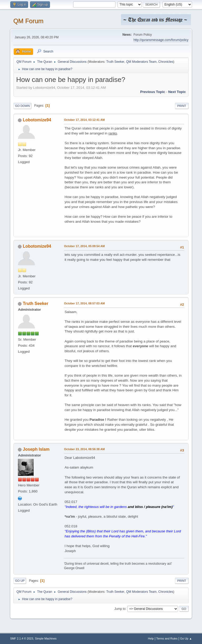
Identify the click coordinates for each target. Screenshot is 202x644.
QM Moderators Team (141, 62)
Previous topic (153, 92)
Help (151, 638)
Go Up (20, 581)
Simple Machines (46, 638)
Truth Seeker (115, 62)
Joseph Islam (36, 449)
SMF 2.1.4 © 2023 (22, 638)
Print (182, 106)
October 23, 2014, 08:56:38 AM (84, 449)
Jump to (120, 609)
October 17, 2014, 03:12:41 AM (84, 120)
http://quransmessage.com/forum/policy (161, 40)
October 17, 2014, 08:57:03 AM (84, 303)
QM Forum (28, 21)
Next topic (177, 92)
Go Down (22, 106)
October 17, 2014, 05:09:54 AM (84, 246)
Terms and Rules (167, 638)
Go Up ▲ (186, 638)
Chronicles (166, 62)
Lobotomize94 (37, 120)
